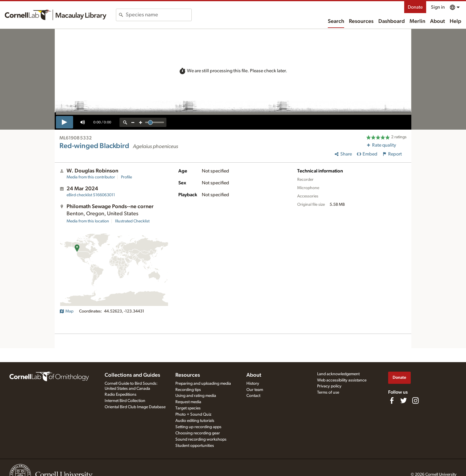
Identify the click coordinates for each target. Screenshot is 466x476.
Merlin (417, 21)
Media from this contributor (91, 177)
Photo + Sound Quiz (193, 414)
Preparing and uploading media (203, 384)
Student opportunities (195, 446)
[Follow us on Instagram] (415, 400)
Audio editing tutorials (195, 421)
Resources (361, 21)
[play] (64, 122)
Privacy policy (329, 386)
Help (455, 21)
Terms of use (328, 392)
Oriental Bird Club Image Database (135, 407)
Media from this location (88, 221)
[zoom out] (133, 122)
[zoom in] (141, 122)
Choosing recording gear (198, 433)
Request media (188, 402)
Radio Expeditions (121, 395)
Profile (126, 177)
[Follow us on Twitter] (404, 400)
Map (66, 311)
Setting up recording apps (198, 427)
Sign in (438, 7)
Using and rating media (196, 396)
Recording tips (188, 390)
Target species (188, 408)
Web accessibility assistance (342, 380)
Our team (255, 390)
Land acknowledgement (338, 374)
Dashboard (392, 21)
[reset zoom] (125, 122)
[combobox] (159, 15)
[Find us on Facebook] (392, 400)
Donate (415, 7)
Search (336, 21)
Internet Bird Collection (125, 401)
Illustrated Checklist (132, 221)
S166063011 (91, 195)
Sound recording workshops (201, 439)
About (437, 21)
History (253, 384)
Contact (253, 396)
